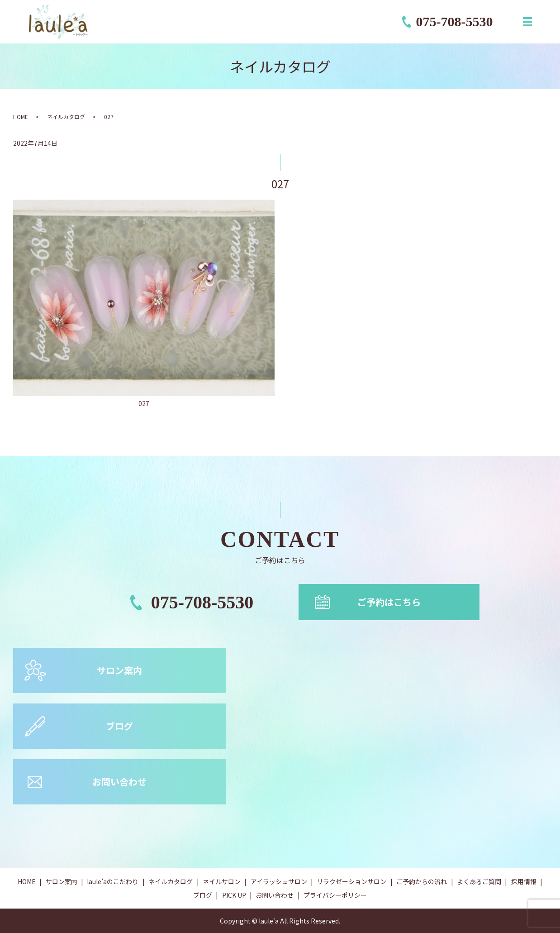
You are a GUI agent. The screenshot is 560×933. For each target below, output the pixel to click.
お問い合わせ (119, 782)
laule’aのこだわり (113, 881)
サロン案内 (119, 670)
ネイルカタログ (66, 117)
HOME (21, 117)
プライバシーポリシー (335, 895)
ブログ (119, 726)
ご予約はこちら (389, 602)
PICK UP (234, 895)
